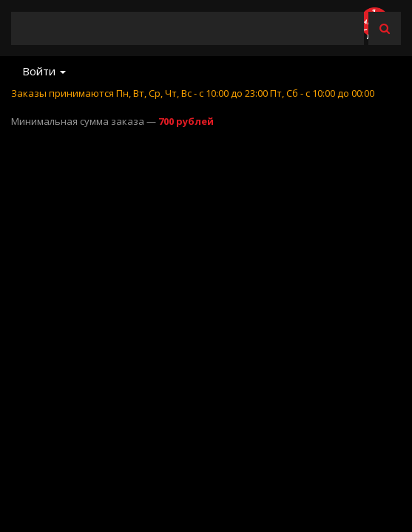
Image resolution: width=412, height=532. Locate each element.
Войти (44, 71)
